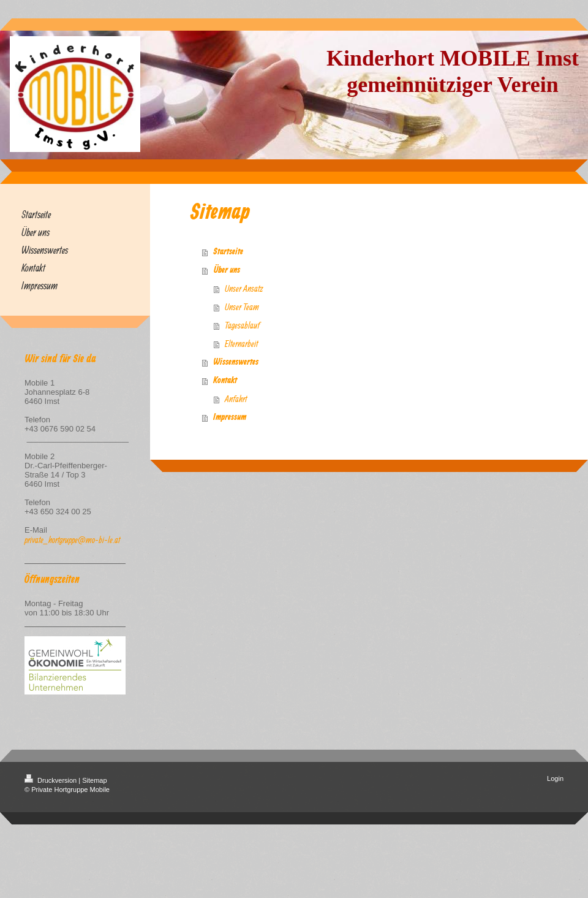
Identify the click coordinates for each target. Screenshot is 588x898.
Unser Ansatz (244, 288)
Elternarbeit (241, 344)
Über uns (227, 270)
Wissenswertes (236, 362)
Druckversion (51, 780)
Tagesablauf (242, 325)
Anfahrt (236, 399)
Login (555, 778)
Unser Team (242, 307)
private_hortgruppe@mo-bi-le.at (72, 540)
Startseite (228, 252)
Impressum (230, 417)
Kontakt (225, 381)
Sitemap (94, 780)
